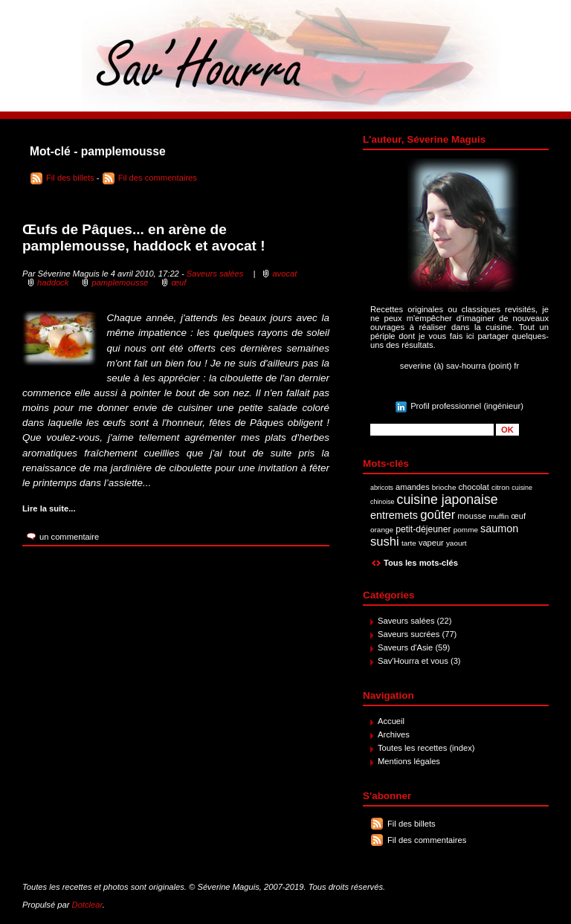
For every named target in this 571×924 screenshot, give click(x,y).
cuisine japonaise (448, 500)
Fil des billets (412, 824)
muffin (499, 516)
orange (382, 530)
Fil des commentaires (427, 840)
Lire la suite (45, 508)
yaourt (457, 543)
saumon (499, 529)
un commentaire (69, 537)
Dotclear (87, 905)
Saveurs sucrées (409, 634)
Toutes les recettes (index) (426, 748)
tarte (409, 543)
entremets (394, 515)
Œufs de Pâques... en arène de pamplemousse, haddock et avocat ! (144, 238)
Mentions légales (409, 761)
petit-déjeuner (423, 529)
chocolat (474, 487)
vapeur (431, 543)
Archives (394, 734)
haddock (53, 282)
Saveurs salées (406, 621)
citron (500, 487)
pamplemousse (120, 282)
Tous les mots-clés (421, 563)
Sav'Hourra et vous (413, 661)
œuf (518, 516)
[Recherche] (432, 430)
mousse (472, 516)
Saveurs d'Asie (405, 647)
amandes (413, 487)
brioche (444, 487)
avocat (284, 274)
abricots (382, 488)
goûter (438, 515)
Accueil (391, 721)
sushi (385, 542)
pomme (466, 530)
